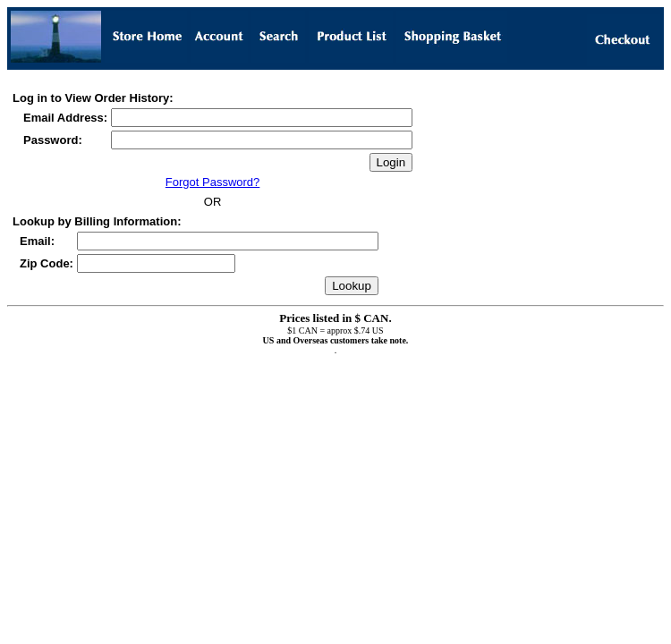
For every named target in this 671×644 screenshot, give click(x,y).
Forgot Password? (213, 182)
